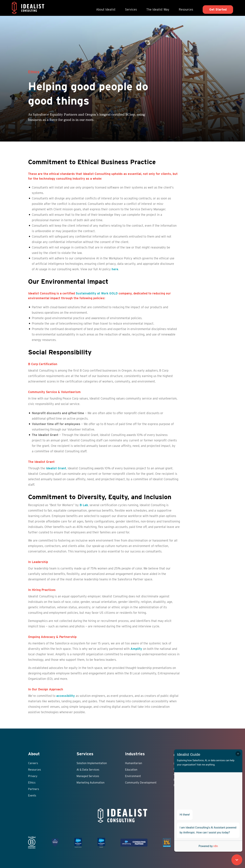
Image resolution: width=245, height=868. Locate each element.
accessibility (66, 696)
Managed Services (88, 776)
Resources (186, 9)
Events (32, 796)
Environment (133, 776)
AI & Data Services (88, 770)
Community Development (141, 783)
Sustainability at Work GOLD (97, 293)
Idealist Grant (56, 468)
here (115, 269)
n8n (216, 846)
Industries (135, 754)
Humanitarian (134, 763)
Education (131, 770)
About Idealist (106, 9)
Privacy (33, 776)
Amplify (136, 649)
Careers (33, 763)
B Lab (84, 505)
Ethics (32, 783)
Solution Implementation (92, 763)
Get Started (218, 9)
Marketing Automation (91, 783)
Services (131, 9)
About (34, 754)
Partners (34, 789)
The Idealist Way (158, 9)
